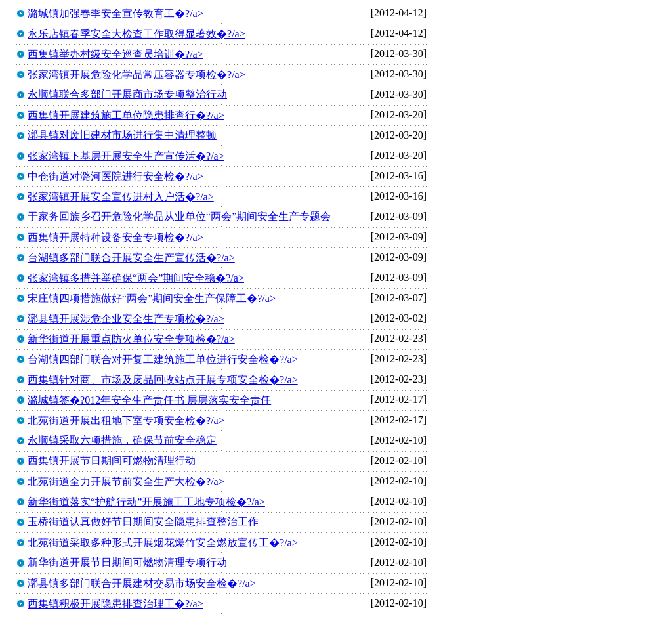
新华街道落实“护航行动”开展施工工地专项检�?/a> (146, 502)
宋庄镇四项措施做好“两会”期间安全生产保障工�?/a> (152, 298)
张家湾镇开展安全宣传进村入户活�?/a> (121, 197)
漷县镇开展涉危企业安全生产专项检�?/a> (126, 319)
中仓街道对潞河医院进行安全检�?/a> (115, 176)
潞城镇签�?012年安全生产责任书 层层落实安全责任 (149, 400)
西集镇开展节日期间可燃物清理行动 (112, 460)
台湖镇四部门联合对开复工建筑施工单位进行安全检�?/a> (163, 359)
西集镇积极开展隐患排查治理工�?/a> (115, 604)
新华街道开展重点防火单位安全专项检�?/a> (131, 339)
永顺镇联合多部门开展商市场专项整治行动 (127, 94)
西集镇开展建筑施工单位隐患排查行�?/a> (126, 115)
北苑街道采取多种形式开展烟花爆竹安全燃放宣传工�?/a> (163, 543)
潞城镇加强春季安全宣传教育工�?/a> (115, 13)
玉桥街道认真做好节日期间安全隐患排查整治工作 (143, 522)
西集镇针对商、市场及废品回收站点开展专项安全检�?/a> (163, 380)
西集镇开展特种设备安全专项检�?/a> (115, 237)
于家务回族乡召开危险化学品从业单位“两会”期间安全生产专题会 (179, 216)
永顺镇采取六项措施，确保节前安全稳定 (122, 440)
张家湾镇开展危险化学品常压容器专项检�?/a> (136, 75)
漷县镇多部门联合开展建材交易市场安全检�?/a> (142, 583)
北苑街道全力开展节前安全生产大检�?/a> (126, 482)
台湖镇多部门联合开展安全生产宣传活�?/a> (131, 258)
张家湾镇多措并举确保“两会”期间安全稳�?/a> (136, 278)
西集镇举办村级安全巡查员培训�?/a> (115, 54)
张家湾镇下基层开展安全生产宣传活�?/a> (126, 156)
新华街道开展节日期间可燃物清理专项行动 (127, 562)
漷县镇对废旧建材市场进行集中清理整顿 (122, 135)
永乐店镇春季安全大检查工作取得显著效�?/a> (136, 34)
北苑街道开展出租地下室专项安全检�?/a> (126, 420)
